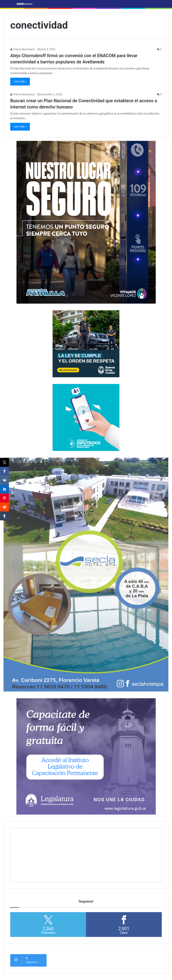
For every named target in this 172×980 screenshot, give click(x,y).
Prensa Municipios (23, 49)
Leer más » (20, 81)
